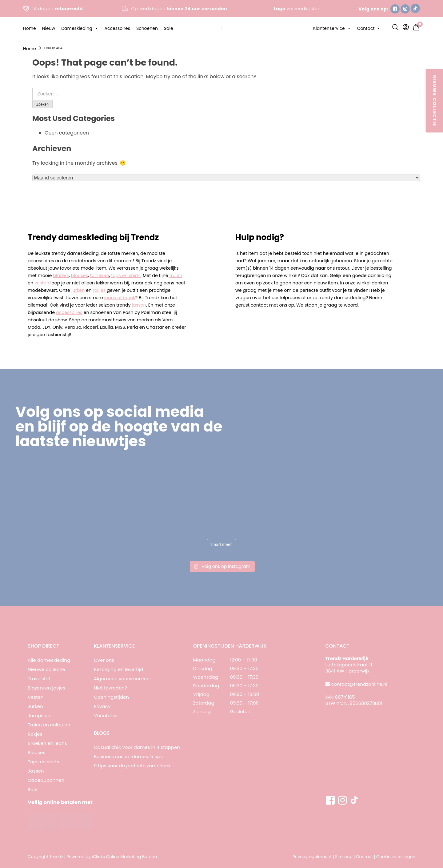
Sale (169, 28)
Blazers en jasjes (46, 688)
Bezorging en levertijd (118, 669)
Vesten (36, 697)
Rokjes (35, 734)
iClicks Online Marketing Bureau (125, 857)
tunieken (100, 275)
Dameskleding (80, 28)
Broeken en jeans (47, 743)
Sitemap (344, 857)
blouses (79, 275)
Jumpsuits (40, 715)
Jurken (35, 706)
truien (176, 275)
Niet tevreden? (110, 688)
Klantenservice (332, 28)
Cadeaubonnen (46, 780)
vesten (42, 283)
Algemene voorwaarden (122, 679)
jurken (78, 290)
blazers (61, 275)
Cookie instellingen (396, 857)
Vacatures (106, 715)
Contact (369, 28)
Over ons (104, 660)
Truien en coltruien (49, 725)
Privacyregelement (312, 857)
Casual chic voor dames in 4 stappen (137, 747)
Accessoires (117, 28)
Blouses (36, 752)
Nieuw (49, 28)
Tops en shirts (44, 762)
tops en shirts (126, 275)
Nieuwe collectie (46, 669)
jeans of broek (120, 298)
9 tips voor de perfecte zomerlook (132, 766)
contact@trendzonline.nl (359, 684)
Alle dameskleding (49, 660)
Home (30, 28)
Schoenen (147, 28)
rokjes (99, 290)
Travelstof (39, 679)
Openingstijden (111, 697)
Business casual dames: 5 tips (128, 756)
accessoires (69, 312)
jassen (139, 305)
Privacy (102, 706)
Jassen (36, 771)
